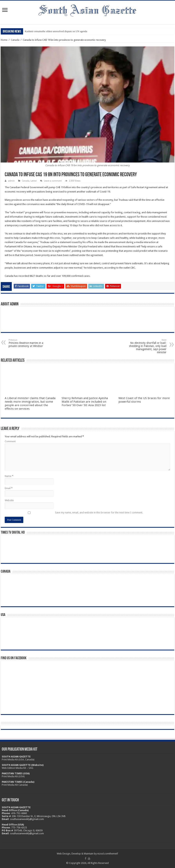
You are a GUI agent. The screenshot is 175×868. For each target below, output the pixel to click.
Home (4, 40)
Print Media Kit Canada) (15, 785)
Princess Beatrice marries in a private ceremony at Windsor (29, 343)
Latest (34, 181)
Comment (10, 441)
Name (9, 476)
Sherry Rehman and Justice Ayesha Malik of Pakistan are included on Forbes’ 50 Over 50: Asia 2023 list (85, 402)
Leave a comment (53, 181)
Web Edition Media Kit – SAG (18, 768)
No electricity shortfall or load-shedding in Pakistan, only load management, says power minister (146, 346)
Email (9, 488)
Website (9, 500)
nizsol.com (103, 854)
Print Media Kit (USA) (13, 776)
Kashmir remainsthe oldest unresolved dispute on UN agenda (56, 31)
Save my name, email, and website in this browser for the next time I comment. (99, 513)
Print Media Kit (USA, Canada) (18, 759)
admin (11, 181)
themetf (114, 854)
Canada (15, 40)
